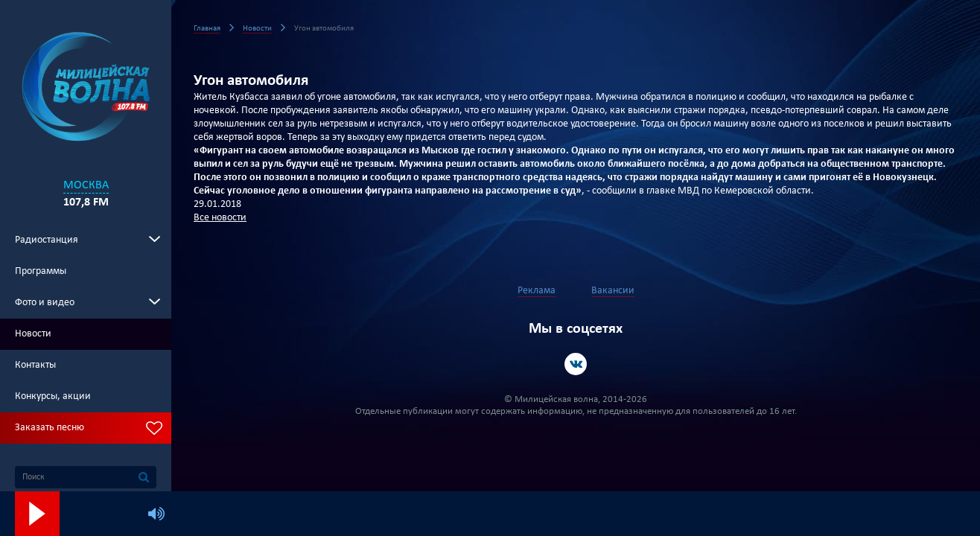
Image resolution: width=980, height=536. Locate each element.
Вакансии (613, 291)
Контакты (35, 365)
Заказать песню (50, 428)
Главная (207, 29)
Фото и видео (45, 303)
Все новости (220, 218)
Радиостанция (47, 240)
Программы (41, 271)
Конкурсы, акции (53, 396)
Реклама (537, 291)
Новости (33, 334)
